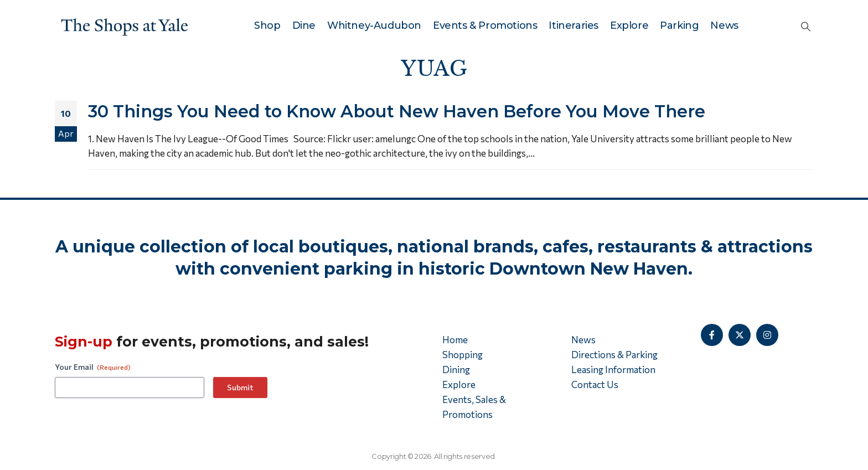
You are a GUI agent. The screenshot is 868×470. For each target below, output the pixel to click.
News (724, 25)
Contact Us (595, 384)
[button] (806, 26)
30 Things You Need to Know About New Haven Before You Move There (397, 111)
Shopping (463, 355)
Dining (456, 370)
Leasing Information (613, 370)
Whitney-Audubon (374, 25)
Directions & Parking (614, 355)
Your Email (93, 367)
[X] (740, 335)
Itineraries (573, 25)
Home (455, 340)
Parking (679, 25)
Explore (629, 25)
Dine (304, 25)
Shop (267, 25)
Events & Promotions (485, 25)
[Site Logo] (125, 25)
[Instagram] (767, 335)
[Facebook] (712, 335)
